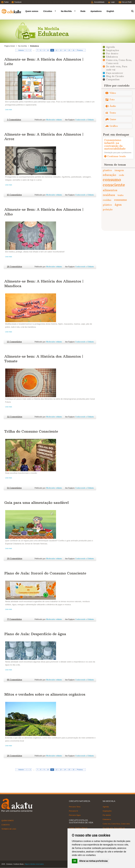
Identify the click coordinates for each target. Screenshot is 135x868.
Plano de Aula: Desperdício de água (35, 634)
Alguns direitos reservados (34, 864)
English (110, 11)
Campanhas (113, 79)
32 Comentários (15, 417)
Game (113, 119)
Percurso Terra (75, 807)
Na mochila (22, 46)
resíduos (109, 195)
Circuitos (48, 11)
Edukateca (112, 57)
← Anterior (20, 50)
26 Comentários (15, 267)
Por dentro (112, 54)
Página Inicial (10, 46)
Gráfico (114, 126)
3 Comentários (14, 120)
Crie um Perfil (127, 2)
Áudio (113, 106)
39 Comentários (15, 558)
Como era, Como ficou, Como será (116, 824)
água (118, 205)
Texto (113, 113)
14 (65, 50)
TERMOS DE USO (9, 829)
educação (109, 175)
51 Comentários (14, 488)
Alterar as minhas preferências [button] (93, 861)
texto (121, 195)
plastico (107, 170)
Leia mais (9, 110)
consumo (120, 200)
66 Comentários (15, 680)
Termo (131, 11)
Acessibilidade (99, 2)
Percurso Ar (74, 811)
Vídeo (113, 93)
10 (48, 50)
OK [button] (75, 861)
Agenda (110, 47)
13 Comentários (14, 342)
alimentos (110, 190)
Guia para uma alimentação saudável (37, 503)
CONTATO (6, 825)
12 (56, 50)
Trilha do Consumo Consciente (31, 431)
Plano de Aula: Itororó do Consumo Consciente (45, 573)
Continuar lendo (116, 156)
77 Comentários (14, 619)
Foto (112, 100)
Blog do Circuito (115, 76)
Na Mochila (66, 11)
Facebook (18, 2)
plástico (107, 205)
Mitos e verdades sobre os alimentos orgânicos (45, 694)
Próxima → (81, 50)
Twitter (6, 2)
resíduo (107, 200)
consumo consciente (114, 182)
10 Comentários (14, 195)
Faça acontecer (115, 73)
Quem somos (32, 11)
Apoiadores (96, 11)
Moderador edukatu (54, 120)
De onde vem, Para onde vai (114, 828)
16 (73, 50)
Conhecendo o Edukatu (84, 120)
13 (61, 50)
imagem (119, 170)
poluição (108, 209)
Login (113, 2)
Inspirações (113, 50)
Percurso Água (75, 815)
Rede (83, 11)
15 (69, 50)
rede (122, 175)
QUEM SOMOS (8, 821)
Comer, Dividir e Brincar (78, 828)
